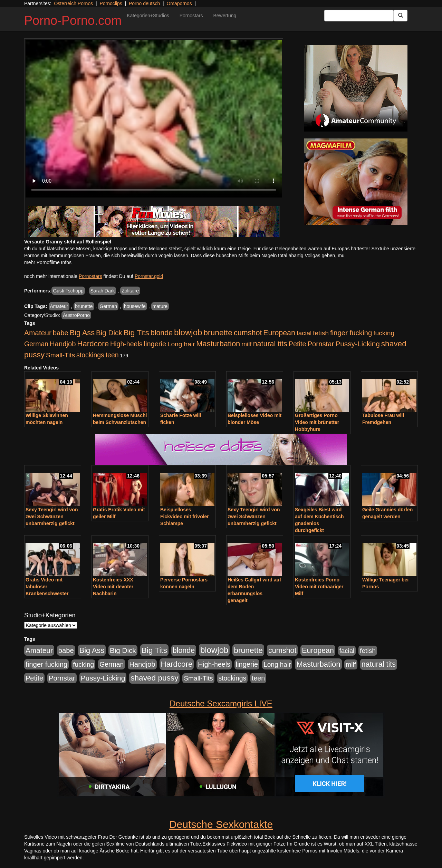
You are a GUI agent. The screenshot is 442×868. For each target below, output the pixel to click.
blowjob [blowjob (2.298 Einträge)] (188, 332)
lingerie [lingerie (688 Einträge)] (155, 344)
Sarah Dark (103, 291)
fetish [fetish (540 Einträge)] (321, 333)
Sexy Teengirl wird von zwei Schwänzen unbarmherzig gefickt (52, 517)
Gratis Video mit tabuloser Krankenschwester (47, 587)
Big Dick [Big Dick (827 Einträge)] (109, 333)
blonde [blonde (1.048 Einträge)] (162, 333)
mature (160, 306)
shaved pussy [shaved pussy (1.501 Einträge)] (154, 678)
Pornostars (191, 16)
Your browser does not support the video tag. (154, 119)
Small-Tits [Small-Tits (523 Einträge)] (60, 355)
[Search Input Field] (359, 16)
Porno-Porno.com (73, 21)
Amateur (59, 306)
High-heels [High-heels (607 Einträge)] (126, 344)
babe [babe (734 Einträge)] (61, 333)
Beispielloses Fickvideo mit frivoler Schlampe (185, 517)
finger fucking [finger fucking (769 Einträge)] (351, 333)
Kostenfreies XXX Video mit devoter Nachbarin (113, 587)
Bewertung (225, 16)
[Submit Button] (401, 16)
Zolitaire (130, 291)
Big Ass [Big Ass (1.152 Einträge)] (82, 333)
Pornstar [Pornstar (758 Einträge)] (321, 344)
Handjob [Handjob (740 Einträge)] (63, 344)
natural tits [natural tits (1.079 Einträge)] (270, 344)
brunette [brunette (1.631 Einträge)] (218, 332)
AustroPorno (76, 315)
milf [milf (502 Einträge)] (247, 344)
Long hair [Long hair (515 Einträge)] (181, 344)
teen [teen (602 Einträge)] (112, 355)
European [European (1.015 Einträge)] (279, 333)
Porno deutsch (144, 3)
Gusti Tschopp (68, 291)
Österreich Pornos (73, 3)
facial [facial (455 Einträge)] (304, 333)
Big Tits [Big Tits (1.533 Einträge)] (136, 332)
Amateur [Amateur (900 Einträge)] (38, 333)
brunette (84, 306)
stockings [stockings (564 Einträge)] (90, 355)
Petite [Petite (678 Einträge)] (297, 344)
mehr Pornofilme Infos (48, 262)
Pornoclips (111, 3)
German (108, 306)
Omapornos (179, 3)
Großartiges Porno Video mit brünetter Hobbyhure (317, 422)
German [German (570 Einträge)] (36, 344)
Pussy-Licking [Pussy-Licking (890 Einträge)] (358, 344)
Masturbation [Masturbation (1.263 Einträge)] (218, 344)
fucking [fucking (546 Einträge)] (384, 333)
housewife (135, 306)
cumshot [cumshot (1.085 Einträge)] (248, 333)
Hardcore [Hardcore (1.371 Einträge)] (93, 344)
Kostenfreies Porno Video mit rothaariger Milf (319, 587)
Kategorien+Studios (148, 16)
